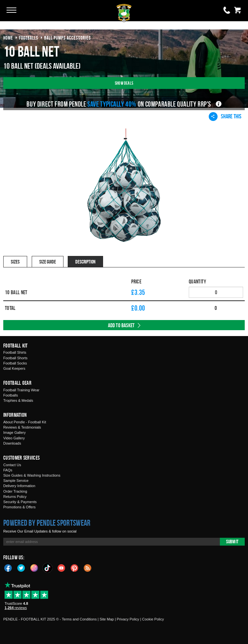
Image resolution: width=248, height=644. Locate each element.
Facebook (8, 568)
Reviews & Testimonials (22, 427)
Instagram (34, 568)
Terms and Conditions (79, 619)
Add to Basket (121, 325)
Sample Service (16, 481)
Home (8, 38)
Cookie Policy (153, 619)
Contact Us (12, 465)
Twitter (21, 568)
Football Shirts (15, 352)
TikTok (48, 568)
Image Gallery (14, 432)
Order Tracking (15, 491)
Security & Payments (20, 502)
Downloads (12, 443)
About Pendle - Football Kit (25, 422)
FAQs (8, 470)
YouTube (62, 568)
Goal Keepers (14, 368)
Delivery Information (19, 486)
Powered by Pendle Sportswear (47, 523)
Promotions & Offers (19, 507)
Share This (225, 116)
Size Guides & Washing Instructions (32, 475)
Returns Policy (15, 497)
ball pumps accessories (68, 38)
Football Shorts (15, 358)
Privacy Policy (128, 619)
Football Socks (15, 363)
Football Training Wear (21, 390)
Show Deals (124, 83)
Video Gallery (14, 438)
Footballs (11, 395)
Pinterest (75, 568)
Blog (88, 568)
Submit (232, 542)
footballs (29, 38)
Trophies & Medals (18, 400)
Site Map (106, 619)
